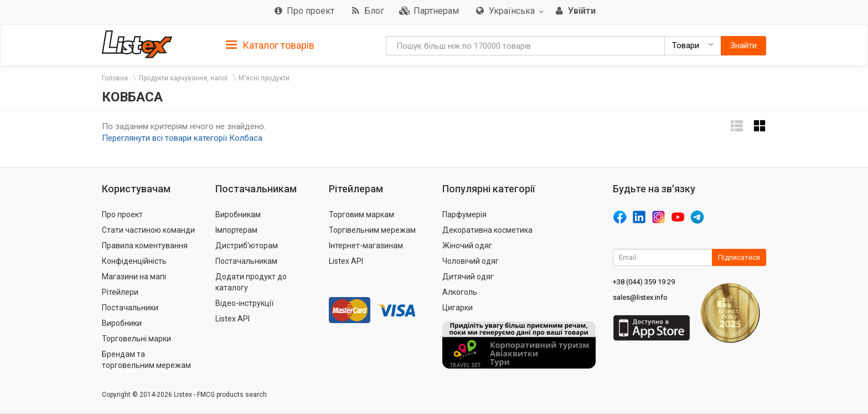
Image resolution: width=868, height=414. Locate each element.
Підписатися (739, 257)
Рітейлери (120, 292)
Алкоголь (460, 292)
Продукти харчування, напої (183, 78)
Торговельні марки (136, 339)
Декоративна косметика (487, 230)
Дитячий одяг (468, 277)
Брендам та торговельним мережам (146, 360)
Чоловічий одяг (471, 261)
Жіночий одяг (467, 246)
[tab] (270, 45)
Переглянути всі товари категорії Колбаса (182, 138)
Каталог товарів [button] (270, 45)
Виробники (122, 323)
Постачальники (130, 308)
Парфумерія (464, 214)
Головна (115, 78)
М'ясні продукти (264, 78)
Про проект (122, 214)
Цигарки (458, 308)
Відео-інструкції (244, 303)
